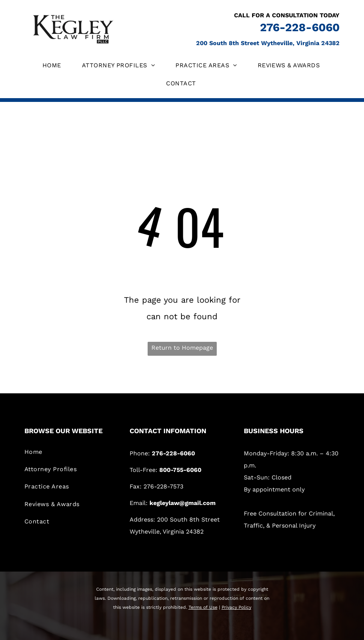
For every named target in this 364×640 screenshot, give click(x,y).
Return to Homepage (182, 348)
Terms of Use (203, 607)
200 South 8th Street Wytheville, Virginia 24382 (268, 43)
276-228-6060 (300, 27)
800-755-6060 (180, 470)
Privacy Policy (236, 607)
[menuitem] (53, 65)
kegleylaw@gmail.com (183, 503)
